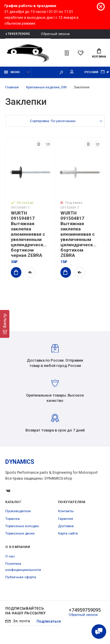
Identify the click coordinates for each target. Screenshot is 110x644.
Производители (18, 511)
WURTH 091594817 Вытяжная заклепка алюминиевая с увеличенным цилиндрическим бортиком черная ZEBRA (30, 234)
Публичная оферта (21, 577)
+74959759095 (18, 34)
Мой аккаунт (72, 72)
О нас (10, 556)
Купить (14, 272)
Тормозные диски (20, 533)
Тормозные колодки (22, 526)
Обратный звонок (55, 34)
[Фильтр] (5, 324)
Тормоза (12, 519)
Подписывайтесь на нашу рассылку (26, 611)
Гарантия (66, 519)
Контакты (66, 511)
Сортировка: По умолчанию (53, 121)
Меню (12, 72)
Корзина (99, 53)
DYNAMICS (20, 462)
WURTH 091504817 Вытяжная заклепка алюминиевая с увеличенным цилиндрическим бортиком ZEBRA (80, 234)
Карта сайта (68, 533)
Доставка (66, 526)
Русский (91, 72)
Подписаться (49, 621)
